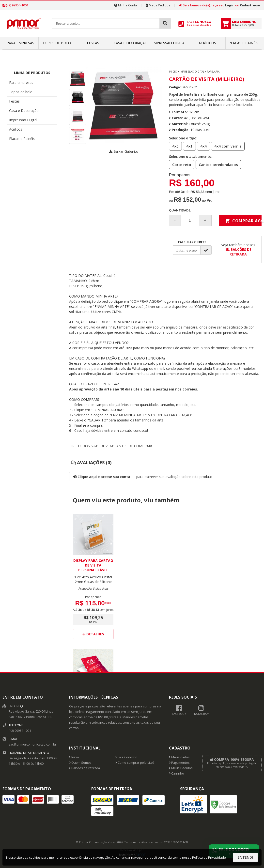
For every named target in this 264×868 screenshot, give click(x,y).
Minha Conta (126, 5)
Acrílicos (207, 43)
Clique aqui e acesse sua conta (102, 477)
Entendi (245, 857)
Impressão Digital (170, 43)
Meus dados (179, 757)
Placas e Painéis (243, 43)
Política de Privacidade (209, 857)
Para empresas (20, 43)
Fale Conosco (126, 757)
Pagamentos (179, 763)
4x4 (202, 146)
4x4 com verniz (226, 146)
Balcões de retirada (85, 768)
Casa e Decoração (131, 43)
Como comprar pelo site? (135, 763)
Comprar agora (243, 221)
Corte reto (180, 164)
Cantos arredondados (217, 164)
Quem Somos (80, 763)
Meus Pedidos (158, 5)
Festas (93, 43)
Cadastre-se (250, 5)
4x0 (174, 146)
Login (230, 5)
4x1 (188, 146)
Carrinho (177, 773)
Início (173, 72)
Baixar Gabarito (124, 151)
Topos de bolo (57, 43)
